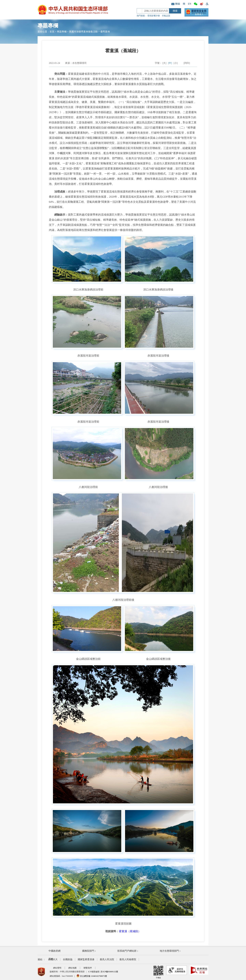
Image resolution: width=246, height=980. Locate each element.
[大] (164, 63)
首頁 (52, 32)
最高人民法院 (107, 959)
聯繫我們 (88, 968)
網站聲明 (57, 968)
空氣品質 (166, 16)
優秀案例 (105, 32)
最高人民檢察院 (128, 959)
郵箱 (176, 4)
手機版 (158, 972)
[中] (170, 63)
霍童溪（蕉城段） (130, 931)
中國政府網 (54, 951)
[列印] (187, 63)
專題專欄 (62, 32)
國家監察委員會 (86, 959)
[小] (176, 63)
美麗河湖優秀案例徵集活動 (83, 32)
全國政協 (68, 959)
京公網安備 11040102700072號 (92, 976)
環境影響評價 (154, 16)
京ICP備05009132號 (109, 972)
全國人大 (53, 959)
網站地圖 (72, 968)
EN (190, 4)
